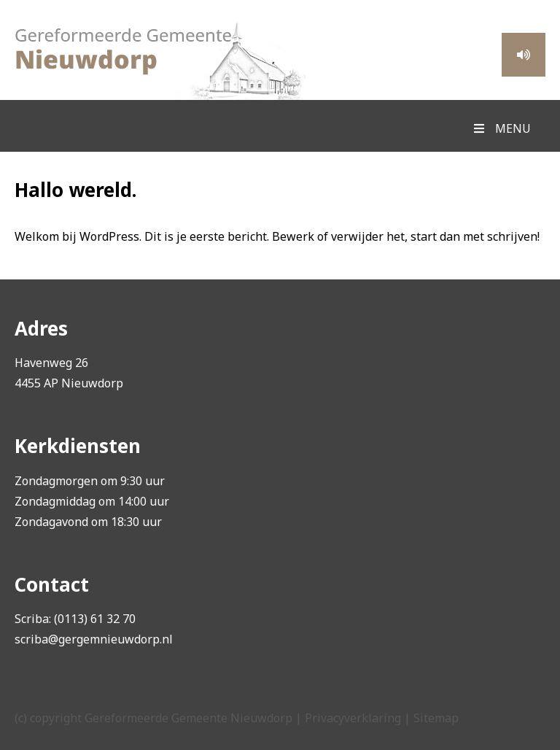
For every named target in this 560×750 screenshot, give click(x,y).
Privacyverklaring (353, 718)
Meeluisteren (524, 55)
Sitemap (436, 718)
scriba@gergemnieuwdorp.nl (94, 639)
